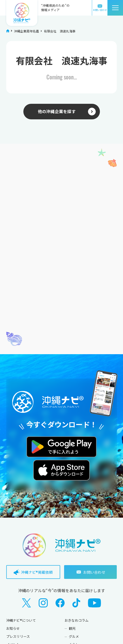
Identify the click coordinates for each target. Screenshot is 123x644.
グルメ (74, 636)
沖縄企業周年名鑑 (27, 31)
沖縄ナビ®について (21, 620)
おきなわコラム (77, 620)
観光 (72, 628)
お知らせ (13, 628)
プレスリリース (18, 636)
